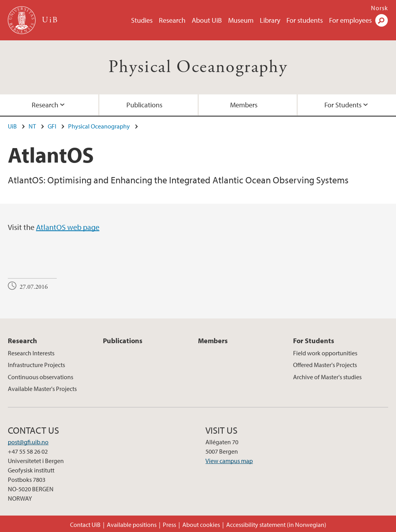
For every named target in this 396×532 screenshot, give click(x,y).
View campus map (229, 461)
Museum (241, 20)
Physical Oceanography (198, 67)
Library (270, 20)
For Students (343, 105)
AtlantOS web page (68, 227)
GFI (52, 126)
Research (172, 20)
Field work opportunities (325, 353)
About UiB (207, 20)
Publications (144, 105)
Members (244, 105)
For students (305, 20)
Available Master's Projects (42, 389)
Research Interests (31, 353)
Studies (142, 20)
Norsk (380, 8)
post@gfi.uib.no (28, 442)
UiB (12, 126)
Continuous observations (40, 377)
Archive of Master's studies (327, 377)
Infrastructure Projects (36, 365)
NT (32, 126)
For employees (350, 20)
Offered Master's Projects (325, 365)
